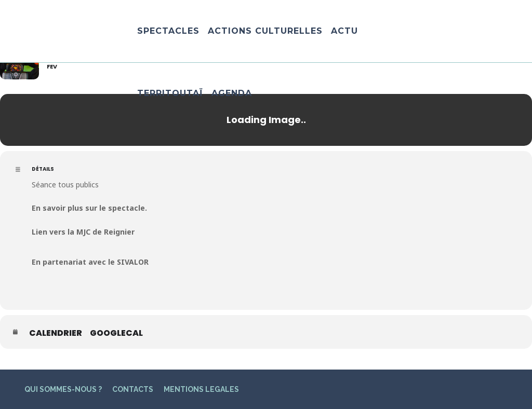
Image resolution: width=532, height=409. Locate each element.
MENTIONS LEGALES (201, 389)
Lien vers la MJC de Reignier (83, 232)
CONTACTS (133, 389)
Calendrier (56, 333)
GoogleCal (116, 333)
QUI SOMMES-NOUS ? (63, 389)
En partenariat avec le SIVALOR (90, 262)
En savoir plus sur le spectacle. (89, 208)
